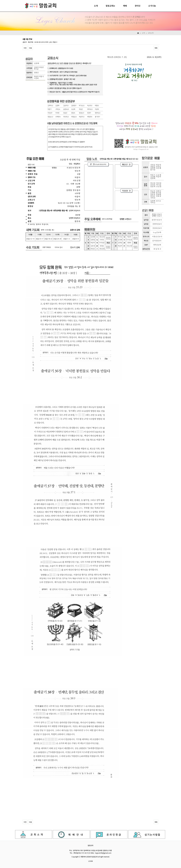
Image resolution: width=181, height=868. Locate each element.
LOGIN (91, 861)
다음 (30, 48)
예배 (125, 6)
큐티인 (138, 6)
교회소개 (151, 33)
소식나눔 (152, 6)
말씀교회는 (110, 6)
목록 (156, 48)
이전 (25, 48)
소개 (96, 6)
